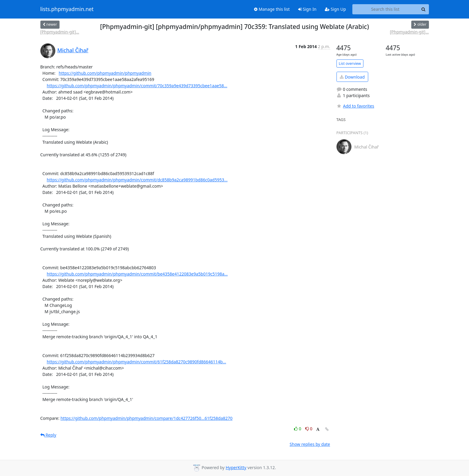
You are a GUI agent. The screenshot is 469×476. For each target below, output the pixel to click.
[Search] (424, 9)
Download (352, 77)
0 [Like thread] (298, 429)
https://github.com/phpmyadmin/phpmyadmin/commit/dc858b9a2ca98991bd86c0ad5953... (137, 180)
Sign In (307, 9)
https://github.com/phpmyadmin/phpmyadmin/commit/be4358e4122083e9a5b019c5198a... (137, 274)
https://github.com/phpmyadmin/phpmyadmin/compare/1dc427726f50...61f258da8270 (146, 418)
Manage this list (272, 9)
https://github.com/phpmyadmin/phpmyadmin (105, 73)
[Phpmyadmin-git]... (60, 32)
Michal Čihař (73, 50)
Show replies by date (310, 444)
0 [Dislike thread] (309, 429)
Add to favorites (355, 106)
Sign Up (335, 9)
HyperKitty (236, 467)
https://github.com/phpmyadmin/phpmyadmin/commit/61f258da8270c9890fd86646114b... (136, 362)
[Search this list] (385, 9)
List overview (350, 63)
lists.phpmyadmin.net (67, 9)
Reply (48, 435)
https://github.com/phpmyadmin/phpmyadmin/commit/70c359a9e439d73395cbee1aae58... (137, 86)
